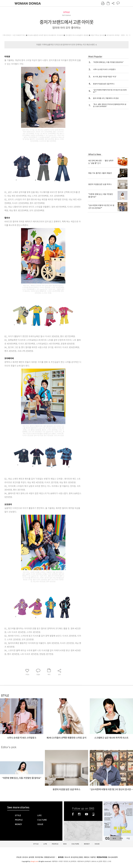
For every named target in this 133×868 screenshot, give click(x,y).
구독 (121, 838)
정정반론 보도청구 (50, 857)
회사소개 (67, 857)
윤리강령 (31, 857)
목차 (114, 838)
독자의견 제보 (39, 857)
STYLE (66, 12)
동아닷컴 (61, 857)
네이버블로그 (93, 814)
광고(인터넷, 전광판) (77, 857)
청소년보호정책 (113, 857)
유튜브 (87, 814)
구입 (128, 838)
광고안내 (25, 857)
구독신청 (19, 857)
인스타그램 (79, 814)
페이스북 (73, 814)
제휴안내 (87, 857)
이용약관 (93, 857)
